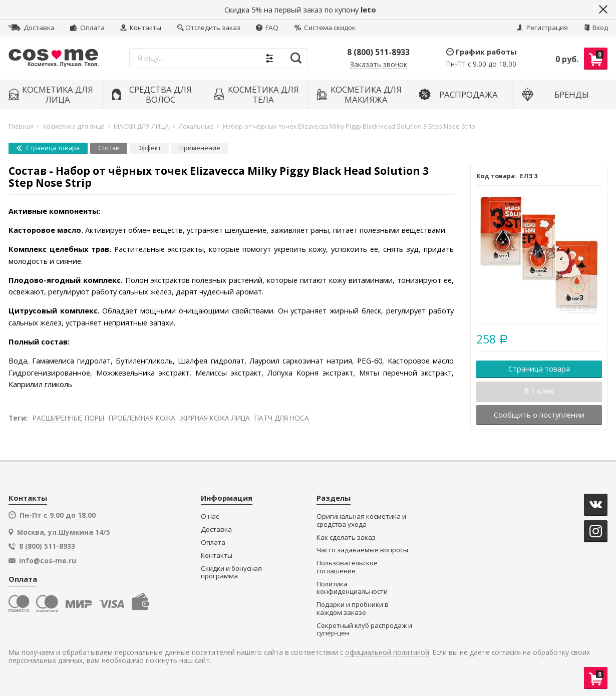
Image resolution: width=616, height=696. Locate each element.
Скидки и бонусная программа (231, 573)
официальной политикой (387, 653)
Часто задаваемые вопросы (362, 550)
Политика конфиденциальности (352, 588)
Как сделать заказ (346, 538)
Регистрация (542, 28)
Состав (109, 148)
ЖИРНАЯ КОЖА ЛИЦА (215, 418)
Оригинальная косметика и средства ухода (361, 520)
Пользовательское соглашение (347, 567)
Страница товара (48, 148)
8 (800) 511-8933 (378, 52)
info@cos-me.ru (48, 561)
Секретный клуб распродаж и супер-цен (364, 630)
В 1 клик (539, 391)
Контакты (141, 28)
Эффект (149, 148)
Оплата (87, 28)
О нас (210, 516)
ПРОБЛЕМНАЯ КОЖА (142, 418)
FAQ (267, 28)
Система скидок (325, 28)
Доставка (31, 28)
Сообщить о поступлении (539, 415)
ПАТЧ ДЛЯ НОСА (282, 418)
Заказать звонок (379, 65)
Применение (200, 148)
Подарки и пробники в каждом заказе (353, 609)
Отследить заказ (209, 28)
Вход (596, 28)
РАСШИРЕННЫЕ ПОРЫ (68, 418)
